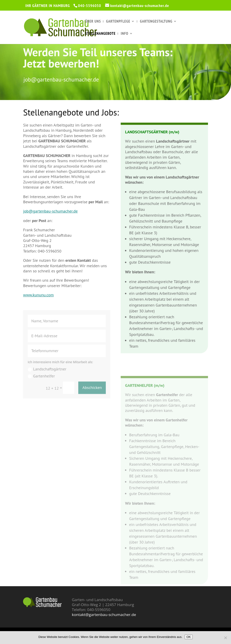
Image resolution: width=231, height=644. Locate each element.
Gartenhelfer (41, 382)
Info (125, 34)
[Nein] (225, 638)
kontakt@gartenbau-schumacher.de (104, 615)
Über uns (93, 22)
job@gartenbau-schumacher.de (66, 80)
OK (188, 637)
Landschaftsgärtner (47, 376)
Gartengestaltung (156, 22)
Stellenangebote (100, 34)
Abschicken (92, 394)
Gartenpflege (118, 22)
